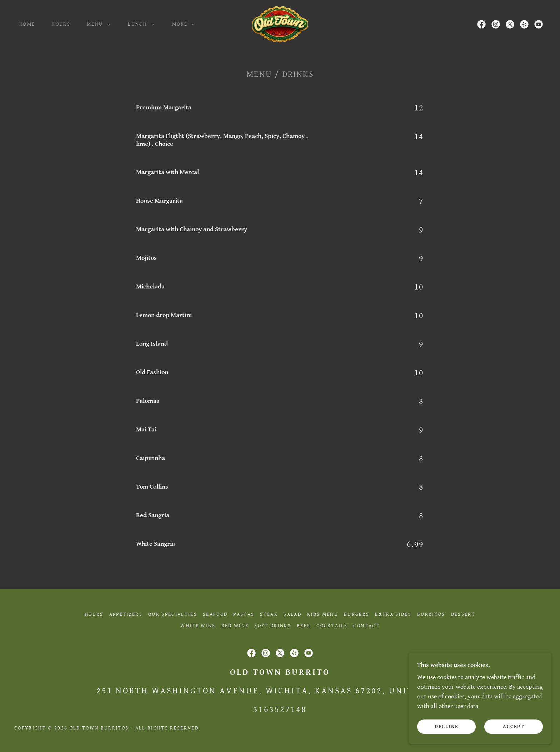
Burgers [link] (357, 614)
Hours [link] (61, 24)
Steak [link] (269, 614)
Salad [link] (292, 614)
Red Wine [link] (235, 626)
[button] (97, 24)
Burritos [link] (431, 614)
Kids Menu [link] (323, 614)
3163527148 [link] (280, 709)
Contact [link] (366, 626)
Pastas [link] (244, 614)
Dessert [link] (463, 614)
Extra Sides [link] (393, 614)
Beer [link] (304, 626)
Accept (514, 726)
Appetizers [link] (126, 614)
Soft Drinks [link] (273, 626)
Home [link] (27, 24)
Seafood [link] (215, 614)
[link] (280, 24)
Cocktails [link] (332, 626)
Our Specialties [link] (173, 614)
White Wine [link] (198, 626)
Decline (446, 726)
